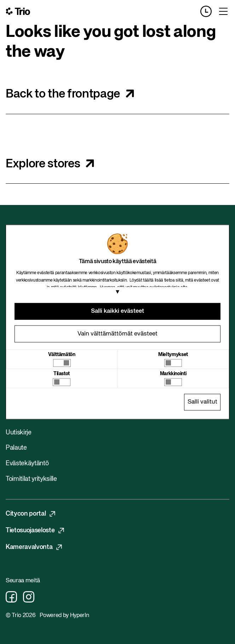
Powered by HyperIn (64, 616)
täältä (148, 280)
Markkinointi (173, 373)
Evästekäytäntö (27, 463)
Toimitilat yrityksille (31, 479)
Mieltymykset (173, 354)
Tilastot (62, 373)
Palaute (16, 448)
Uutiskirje (19, 433)
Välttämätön (62, 354)
